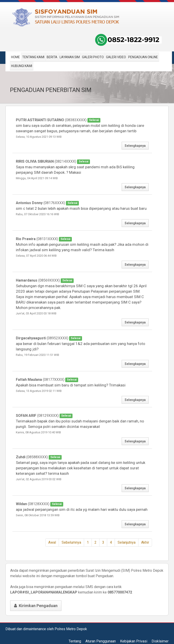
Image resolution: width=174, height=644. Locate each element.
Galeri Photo (93, 57)
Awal (52, 542)
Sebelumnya (71, 542)
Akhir (145, 542)
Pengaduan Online (143, 57)
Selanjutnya (127, 542)
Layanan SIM (70, 57)
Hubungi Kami (22, 66)
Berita (52, 57)
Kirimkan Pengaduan (36, 606)
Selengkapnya (135, 146)
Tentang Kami (33, 57)
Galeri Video (116, 57)
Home (16, 57)
